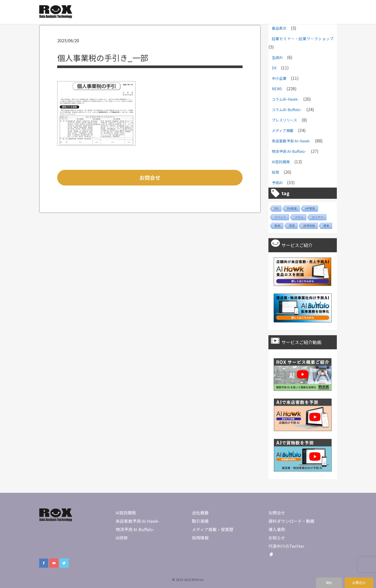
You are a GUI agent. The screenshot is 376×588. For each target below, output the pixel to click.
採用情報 (309, 226)
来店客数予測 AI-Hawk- (291, 141)
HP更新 (310, 208)
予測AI (277, 183)
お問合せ (150, 178)
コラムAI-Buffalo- (287, 110)
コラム (299, 217)
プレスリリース (284, 120)
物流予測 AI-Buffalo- (289, 151)
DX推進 (292, 208)
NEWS (277, 89)
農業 (326, 226)
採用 (275, 172)
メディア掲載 (283, 130)
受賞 (292, 226)
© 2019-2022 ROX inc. (188, 580)
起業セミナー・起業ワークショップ (303, 39)
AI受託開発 (281, 162)
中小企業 (279, 78)
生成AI (277, 57)
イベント (280, 217)
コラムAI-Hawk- (285, 99)
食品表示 (279, 28)
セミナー (318, 217)
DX (274, 68)
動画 (278, 226)
